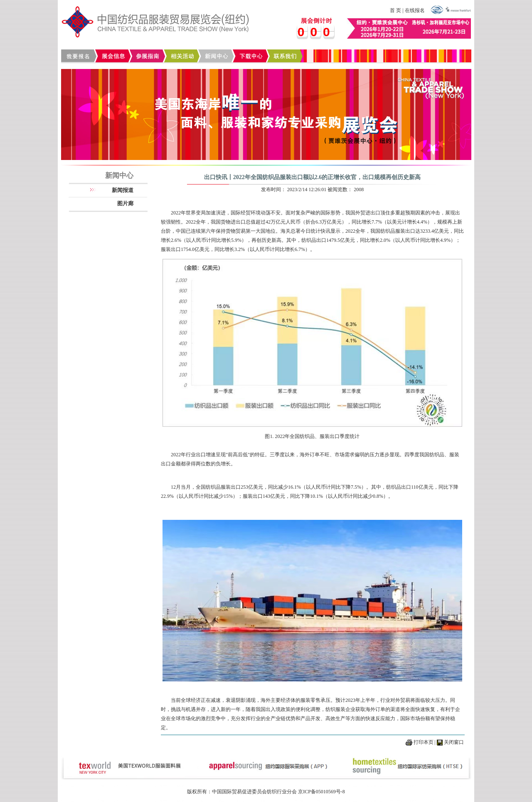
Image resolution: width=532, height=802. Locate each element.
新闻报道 (123, 190)
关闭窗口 (454, 742)
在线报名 (415, 10)
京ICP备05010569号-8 (321, 792)
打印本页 (424, 742)
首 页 (395, 10)
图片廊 (125, 203)
